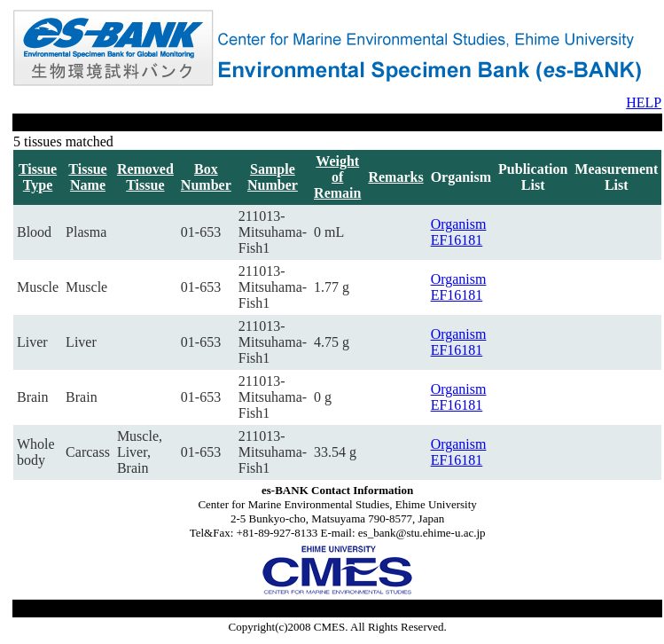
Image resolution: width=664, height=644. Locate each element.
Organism (459, 224)
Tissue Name (87, 177)
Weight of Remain (337, 177)
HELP (644, 102)
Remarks (395, 177)
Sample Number (273, 177)
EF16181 (457, 240)
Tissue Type (38, 177)
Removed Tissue (145, 177)
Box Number (206, 177)
